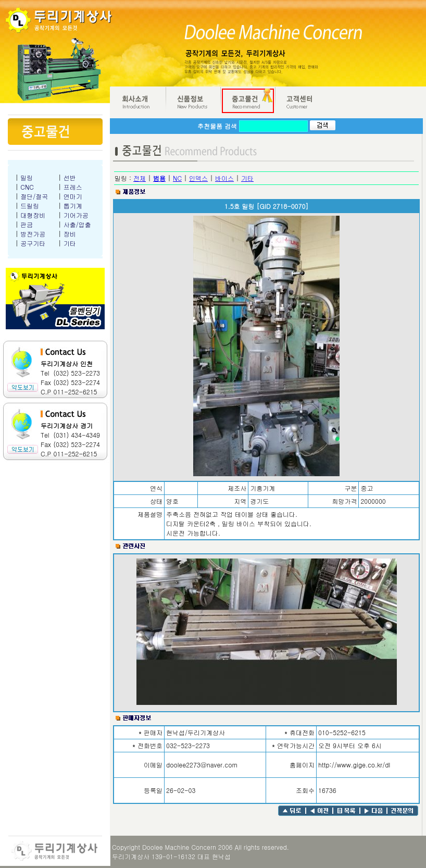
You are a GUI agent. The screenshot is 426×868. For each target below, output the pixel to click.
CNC (27, 187)
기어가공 (76, 215)
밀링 (27, 177)
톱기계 (73, 206)
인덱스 (198, 178)
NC (177, 178)
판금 (27, 224)
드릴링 (30, 206)
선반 (70, 177)
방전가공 (33, 234)
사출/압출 (77, 224)
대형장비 (33, 215)
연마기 (73, 196)
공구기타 (33, 243)
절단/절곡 (34, 196)
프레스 (73, 187)
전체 (140, 178)
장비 (70, 234)
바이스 (224, 178)
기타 (70, 243)
